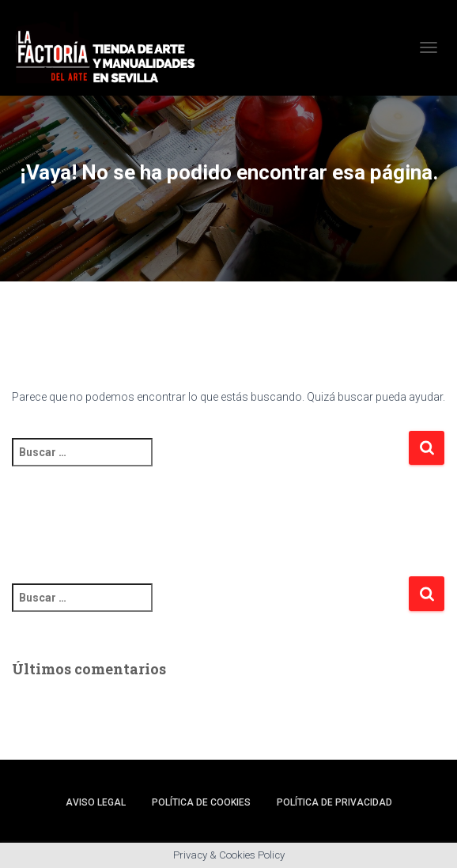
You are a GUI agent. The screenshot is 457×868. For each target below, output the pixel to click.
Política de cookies (201, 802)
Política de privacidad (334, 802)
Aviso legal (96, 802)
